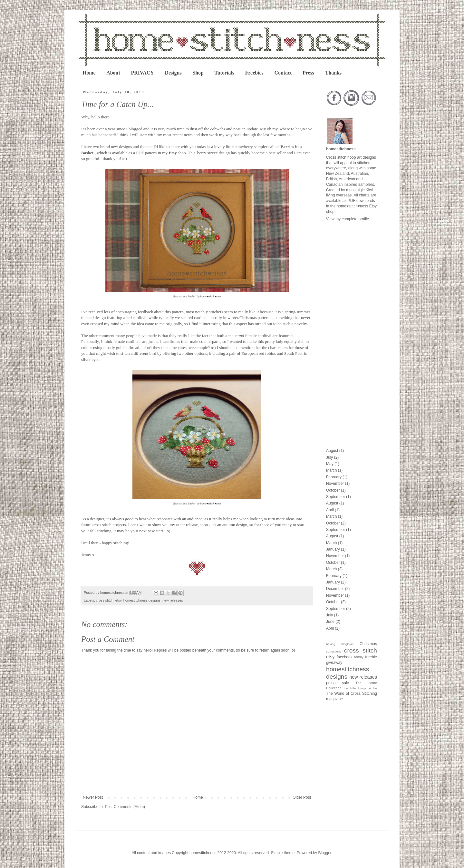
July (329, 457)
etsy (118, 600)
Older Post (302, 797)
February (334, 477)
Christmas (368, 644)
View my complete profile (348, 219)
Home (89, 73)
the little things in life (360, 688)
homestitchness (341, 149)
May (330, 464)
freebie (371, 657)
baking (331, 644)
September (336, 497)
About (113, 73)
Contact (283, 73)
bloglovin (347, 644)
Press (308, 73)
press (331, 683)
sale (345, 683)
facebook (345, 657)
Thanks (333, 73)
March (331, 470)
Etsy (173, 153)
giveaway (334, 663)
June (330, 622)
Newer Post (93, 797)
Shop (198, 73)
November (335, 484)
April (330, 510)
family (359, 657)
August (332, 451)
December (335, 589)
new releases (173, 600)
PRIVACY (142, 73)
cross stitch (105, 600)
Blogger (325, 853)
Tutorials (224, 73)
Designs (173, 73)
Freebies (254, 73)
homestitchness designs (142, 600)
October (333, 490)
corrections (334, 651)
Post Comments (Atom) (125, 807)
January (333, 549)
